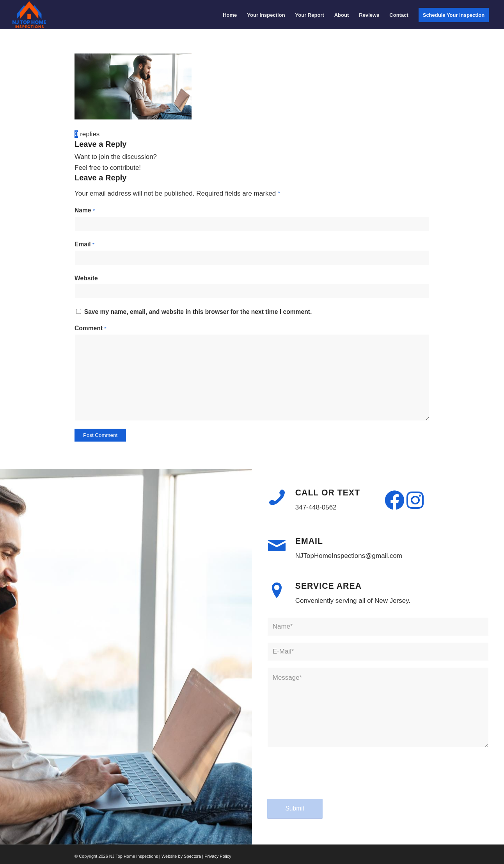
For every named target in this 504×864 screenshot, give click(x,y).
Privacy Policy (218, 856)
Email (84, 244)
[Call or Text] (277, 497)
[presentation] (327, 780)
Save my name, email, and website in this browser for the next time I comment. (198, 312)
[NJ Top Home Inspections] (29, 15)
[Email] (277, 546)
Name (85, 210)
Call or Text (328, 493)
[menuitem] (230, 15)
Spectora (193, 856)
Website (86, 278)
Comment (90, 328)
